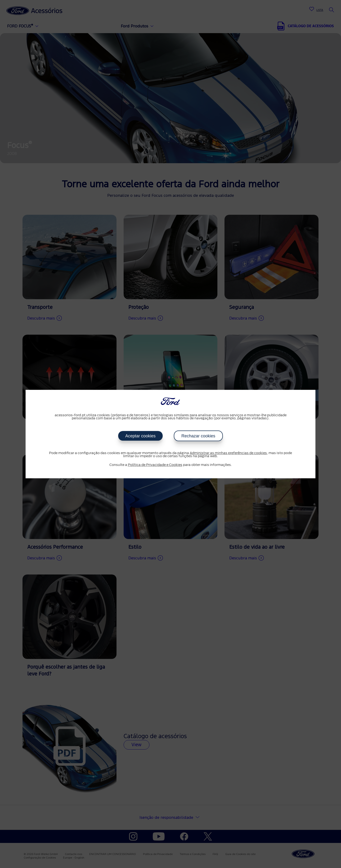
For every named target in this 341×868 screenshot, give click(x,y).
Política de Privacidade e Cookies (155, 465)
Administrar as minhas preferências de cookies (228, 453)
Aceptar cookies (140, 436)
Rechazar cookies (198, 436)
